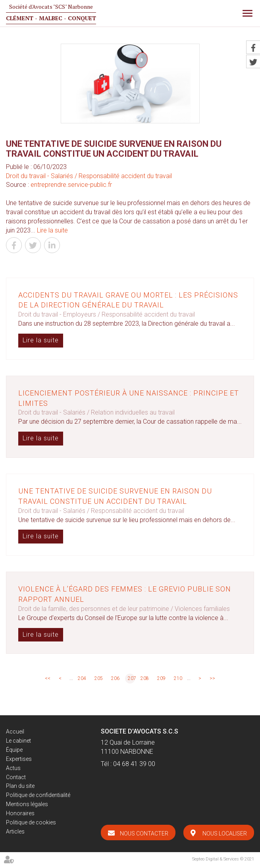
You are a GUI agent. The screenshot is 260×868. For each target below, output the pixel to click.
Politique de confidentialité (38, 795)
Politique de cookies (31, 822)
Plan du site (20, 786)
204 (82, 678)
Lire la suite (52, 230)
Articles (15, 832)
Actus (13, 768)
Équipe (14, 750)
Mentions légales (27, 804)
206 (115, 678)
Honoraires (20, 813)
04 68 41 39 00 (134, 764)
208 (145, 678)
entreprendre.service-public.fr (71, 185)
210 (178, 678)
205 (99, 678)
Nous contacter (144, 833)
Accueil (15, 732)
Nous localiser (225, 833)
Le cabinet (18, 741)
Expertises (19, 759)
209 (161, 678)
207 (131, 678)
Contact (16, 777)
